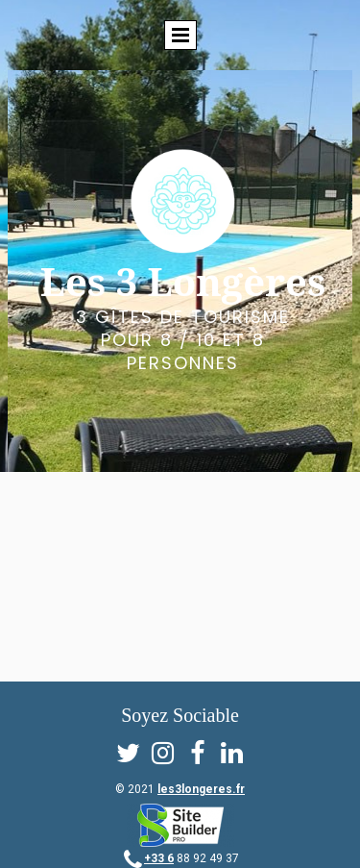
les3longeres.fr (201, 789)
